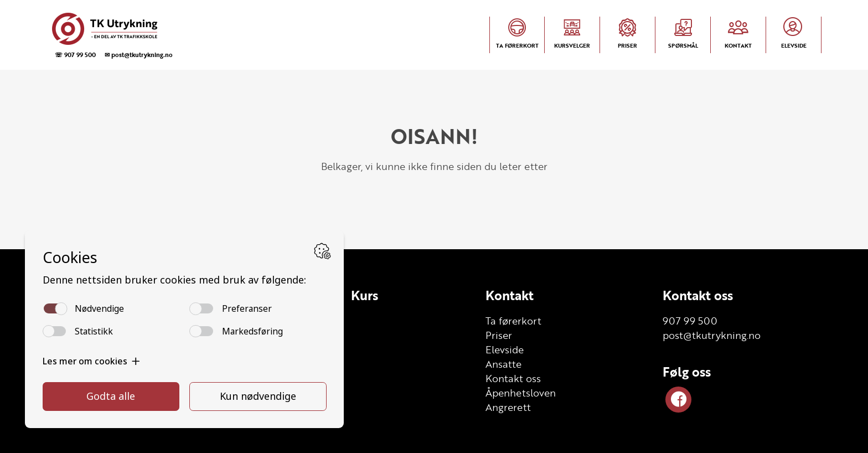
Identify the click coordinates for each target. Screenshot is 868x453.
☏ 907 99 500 (75, 55)
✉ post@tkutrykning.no (139, 55)
